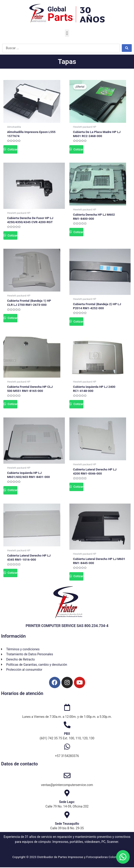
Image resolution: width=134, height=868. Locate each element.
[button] (67, 33)
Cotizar (12, 149)
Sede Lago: (67, 803)
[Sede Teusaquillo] (67, 815)
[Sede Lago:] (67, 794)
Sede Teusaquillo (67, 824)
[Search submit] (127, 48)
